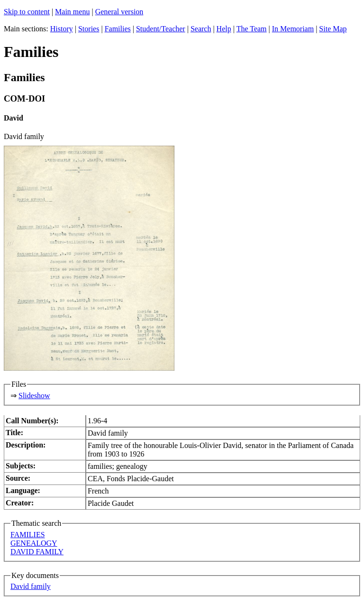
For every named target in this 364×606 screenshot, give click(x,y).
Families (118, 29)
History (62, 29)
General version (119, 12)
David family (31, 586)
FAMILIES (28, 535)
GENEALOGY (34, 543)
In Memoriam (293, 29)
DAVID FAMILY (37, 552)
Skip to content (27, 12)
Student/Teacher (161, 29)
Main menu (72, 12)
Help (224, 29)
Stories (89, 29)
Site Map (333, 29)
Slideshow (34, 396)
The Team (252, 29)
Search (201, 29)
